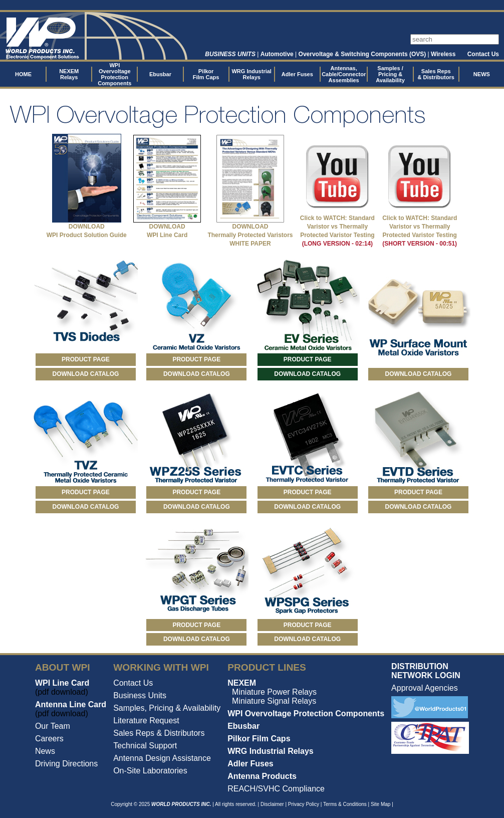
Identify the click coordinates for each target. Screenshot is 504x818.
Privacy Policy (304, 804)
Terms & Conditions (345, 804)
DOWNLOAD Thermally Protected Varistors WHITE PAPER (250, 235)
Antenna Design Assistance (162, 758)
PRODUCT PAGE (86, 359)
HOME (23, 74)
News (45, 751)
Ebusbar (160, 74)
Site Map (381, 804)
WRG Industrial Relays (251, 74)
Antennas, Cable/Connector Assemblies (344, 74)
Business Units (140, 695)
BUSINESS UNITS (230, 54)
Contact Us (483, 54)
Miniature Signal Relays (274, 701)
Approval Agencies (425, 688)
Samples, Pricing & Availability (167, 708)
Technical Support (145, 746)
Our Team (53, 726)
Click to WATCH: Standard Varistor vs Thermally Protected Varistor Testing (337, 227)
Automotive (277, 54)
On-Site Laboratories (150, 771)
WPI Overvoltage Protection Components (114, 74)
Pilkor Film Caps (206, 74)
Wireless (443, 54)
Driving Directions (66, 764)
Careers (49, 739)
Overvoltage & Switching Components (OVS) (362, 54)
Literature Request (146, 721)
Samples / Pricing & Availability (390, 74)
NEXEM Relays (69, 74)
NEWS (482, 74)
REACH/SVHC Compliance (276, 789)
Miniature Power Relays (274, 692)
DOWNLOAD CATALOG (86, 374)
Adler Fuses (297, 74)
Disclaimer (272, 804)
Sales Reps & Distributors (436, 74)
